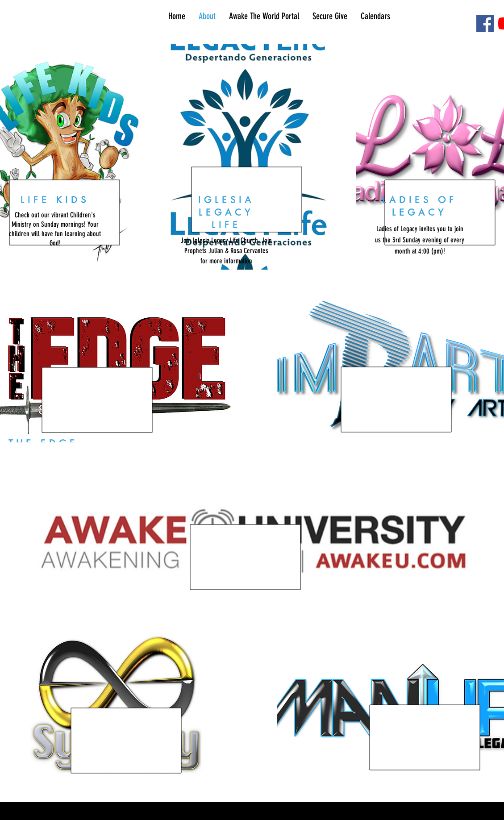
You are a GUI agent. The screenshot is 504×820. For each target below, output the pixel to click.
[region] (247, 157)
